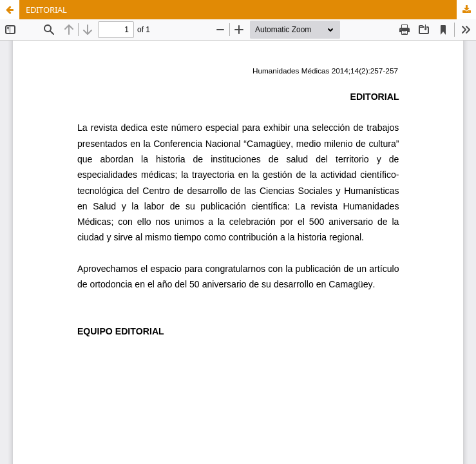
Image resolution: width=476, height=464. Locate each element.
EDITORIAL (46, 10)
